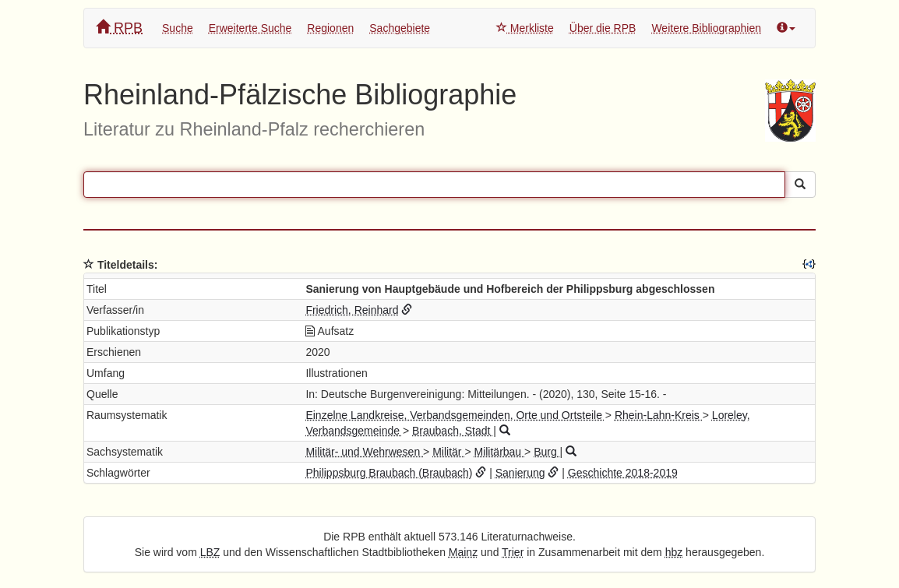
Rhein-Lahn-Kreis (659, 415)
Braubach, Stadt (453, 431)
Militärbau (499, 452)
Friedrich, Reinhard (352, 310)
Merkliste (525, 28)
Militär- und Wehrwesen (364, 452)
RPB (119, 28)
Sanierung (520, 473)
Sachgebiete (400, 28)
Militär (448, 452)
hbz (674, 552)
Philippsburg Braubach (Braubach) (389, 473)
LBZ (210, 552)
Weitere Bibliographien (706, 28)
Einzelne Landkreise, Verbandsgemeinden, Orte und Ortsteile (455, 415)
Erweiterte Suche (250, 28)
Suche (178, 28)
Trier (513, 552)
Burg (546, 452)
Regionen (330, 28)
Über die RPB (603, 28)
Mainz (463, 552)
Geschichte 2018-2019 (623, 473)
